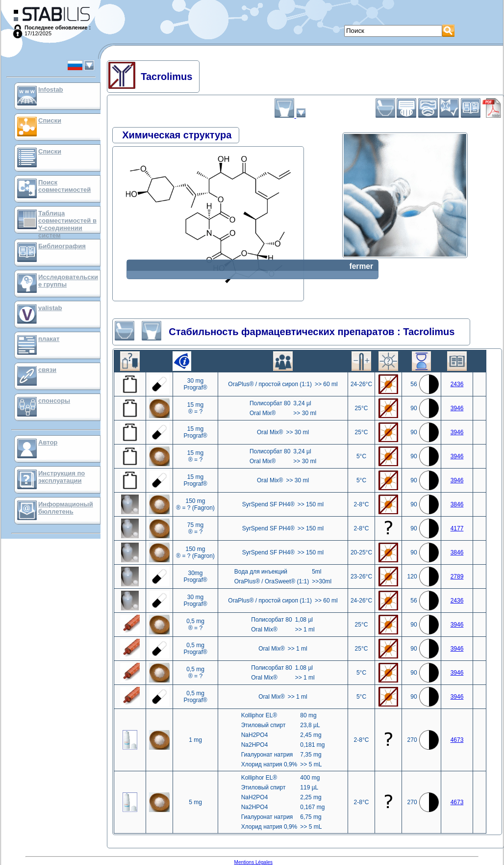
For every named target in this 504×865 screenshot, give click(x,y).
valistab (50, 308)
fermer (361, 266)
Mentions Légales (253, 862)
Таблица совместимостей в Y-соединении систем (67, 224)
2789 (457, 577)
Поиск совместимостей (64, 186)
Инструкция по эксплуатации (62, 477)
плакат (49, 339)
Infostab (51, 90)
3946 (457, 408)
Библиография (62, 246)
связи (47, 370)
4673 (457, 740)
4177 (457, 528)
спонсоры (54, 401)
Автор (48, 442)
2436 (457, 384)
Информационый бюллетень (66, 508)
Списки (50, 120)
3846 (457, 504)
